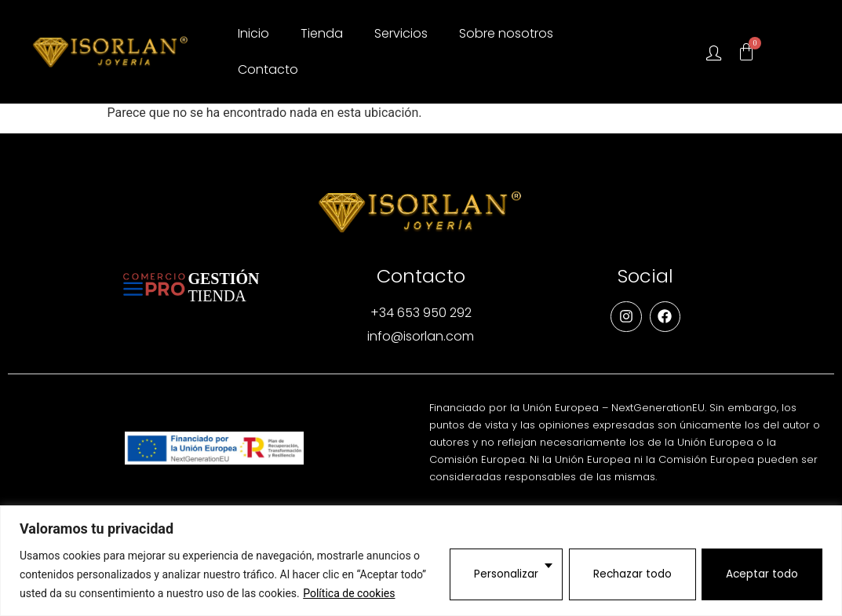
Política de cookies (349, 593)
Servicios (401, 33)
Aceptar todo (762, 574)
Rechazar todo (630, 574)
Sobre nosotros (506, 33)
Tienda (322, 33)
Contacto (268, 69)
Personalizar (503, 574)
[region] (421, 561)
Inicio (253, 33)
